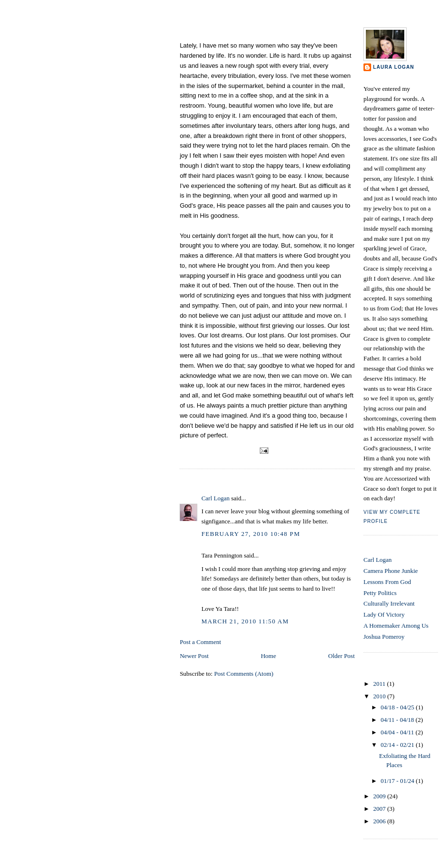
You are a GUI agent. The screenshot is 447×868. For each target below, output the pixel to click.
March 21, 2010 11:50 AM (245, 621)
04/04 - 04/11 (398, 732)
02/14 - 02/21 (398, 745)
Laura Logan (394, 67)
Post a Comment (200, 642)
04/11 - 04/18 (398, 720)
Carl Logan (215, 498)
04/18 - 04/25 (398, 707)
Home (268, 656)
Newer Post (194, 656)
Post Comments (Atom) (244, 674)
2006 (380, 821)
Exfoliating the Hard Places (228, 33)
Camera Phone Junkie (391, 571)
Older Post (342, 656)
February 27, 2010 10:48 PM (251, 534)
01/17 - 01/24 (398, 781)
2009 (380, 796)
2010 (380, 696)
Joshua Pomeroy (384, 637)
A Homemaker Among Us (396, 626)
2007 (380, 809)
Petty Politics (380, 593)
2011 (380, 684)
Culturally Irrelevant (389, 603)
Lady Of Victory (384, 614)
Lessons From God (387, 582)
